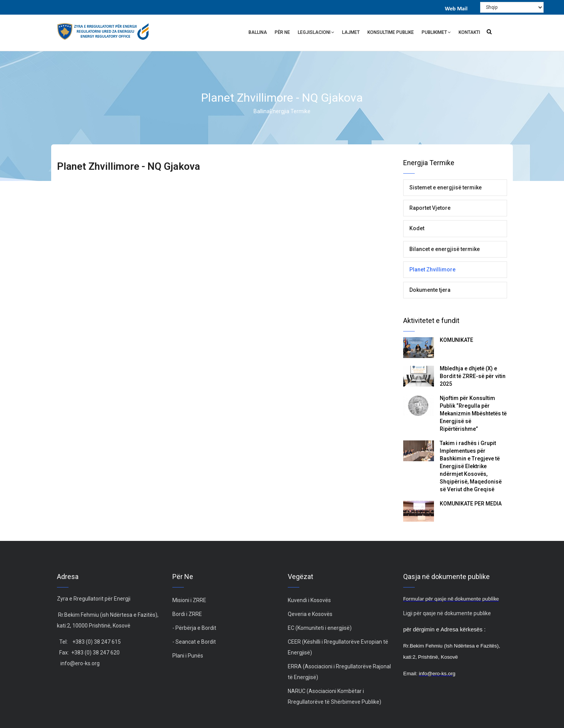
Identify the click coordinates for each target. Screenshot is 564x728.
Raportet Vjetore (430, 208)
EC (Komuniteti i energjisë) (320, 628)
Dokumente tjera (430, 290)
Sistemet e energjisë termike (446, 187)
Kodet (417, 228)
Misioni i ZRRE (189, 600)
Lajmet (351, 32)
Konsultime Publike (391, 32)
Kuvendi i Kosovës (309, 600)
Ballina (258, 32)
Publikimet (436, 33)
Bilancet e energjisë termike (445, 249)
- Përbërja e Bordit (194, 628)
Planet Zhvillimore (432, 269)
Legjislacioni (316, 33)
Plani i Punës (188, 656)
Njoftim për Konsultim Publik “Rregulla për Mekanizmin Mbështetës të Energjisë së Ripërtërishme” (473, 413)
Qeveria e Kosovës (310, 614)
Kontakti (469, 32)
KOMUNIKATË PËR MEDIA (471, 504)
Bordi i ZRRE (187, 614)
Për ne (282, 32)
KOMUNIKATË (456, 340)
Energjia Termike (290, 111)
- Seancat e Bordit (194, 642)
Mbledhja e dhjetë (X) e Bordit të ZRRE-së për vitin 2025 (473, 376)
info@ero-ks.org (80, 663)
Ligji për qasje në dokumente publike (447, 613)
